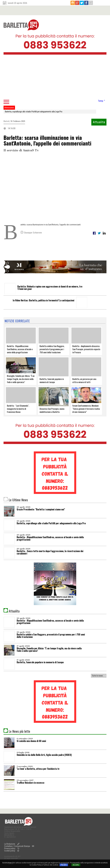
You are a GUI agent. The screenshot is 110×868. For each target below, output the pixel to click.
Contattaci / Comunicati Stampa (17, 846)
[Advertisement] (55, 78)
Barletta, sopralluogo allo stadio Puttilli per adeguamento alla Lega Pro (34, 112)
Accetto (76, 865)
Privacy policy (10, 848)
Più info (64, 865)
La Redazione (10, 844)
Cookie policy (10, 851)
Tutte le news (97, 676)
